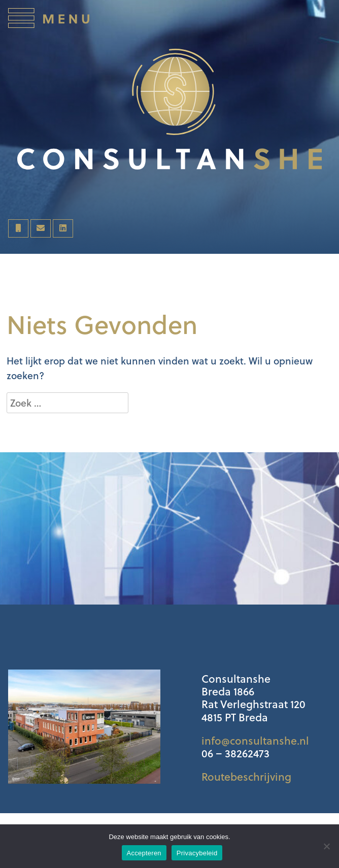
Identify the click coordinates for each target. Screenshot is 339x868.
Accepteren (144, 853)
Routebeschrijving (246, 777)
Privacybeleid (197, 853)
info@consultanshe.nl (255, 741)
